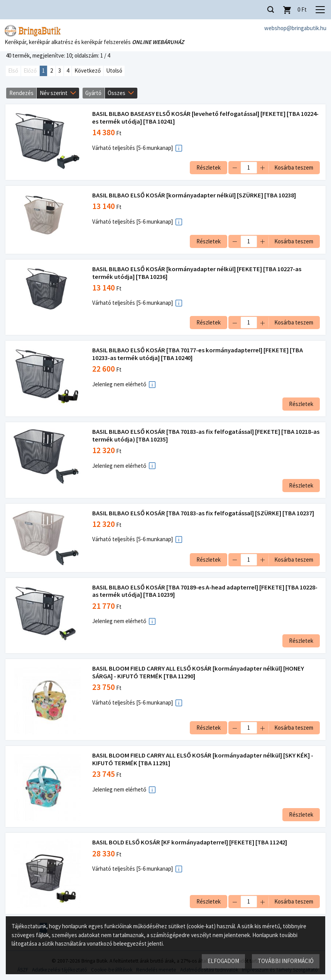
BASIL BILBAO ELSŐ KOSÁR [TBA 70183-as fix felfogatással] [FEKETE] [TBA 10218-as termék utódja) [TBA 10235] (203, 436)
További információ (286, 961)
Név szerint (54, 93)
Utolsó (114, 71)
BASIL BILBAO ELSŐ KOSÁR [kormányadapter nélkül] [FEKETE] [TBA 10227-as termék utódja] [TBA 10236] (197, 273)
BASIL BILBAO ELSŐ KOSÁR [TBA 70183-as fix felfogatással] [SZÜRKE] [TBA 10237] (203, 513)
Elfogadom (223, 961)
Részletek (208, 167)
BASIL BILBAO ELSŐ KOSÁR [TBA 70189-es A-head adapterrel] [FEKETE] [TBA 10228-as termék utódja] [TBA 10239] (205, 591)
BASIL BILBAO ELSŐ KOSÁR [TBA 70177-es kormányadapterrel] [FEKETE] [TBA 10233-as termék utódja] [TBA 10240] (198, 354)
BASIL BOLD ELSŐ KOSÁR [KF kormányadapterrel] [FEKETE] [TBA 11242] (190, 842)
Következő (88, 71)
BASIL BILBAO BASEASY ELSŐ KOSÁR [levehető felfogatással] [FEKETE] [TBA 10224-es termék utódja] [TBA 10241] (206, 118)
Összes (117, 93)
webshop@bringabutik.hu (295, 28)
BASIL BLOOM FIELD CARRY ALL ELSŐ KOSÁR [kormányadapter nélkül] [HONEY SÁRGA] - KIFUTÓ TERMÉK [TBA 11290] (198, 672)
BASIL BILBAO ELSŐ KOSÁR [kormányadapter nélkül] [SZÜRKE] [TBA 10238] (194, 195)
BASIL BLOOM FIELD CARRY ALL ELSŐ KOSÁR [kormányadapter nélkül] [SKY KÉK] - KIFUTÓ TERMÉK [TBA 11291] (203, 759)
